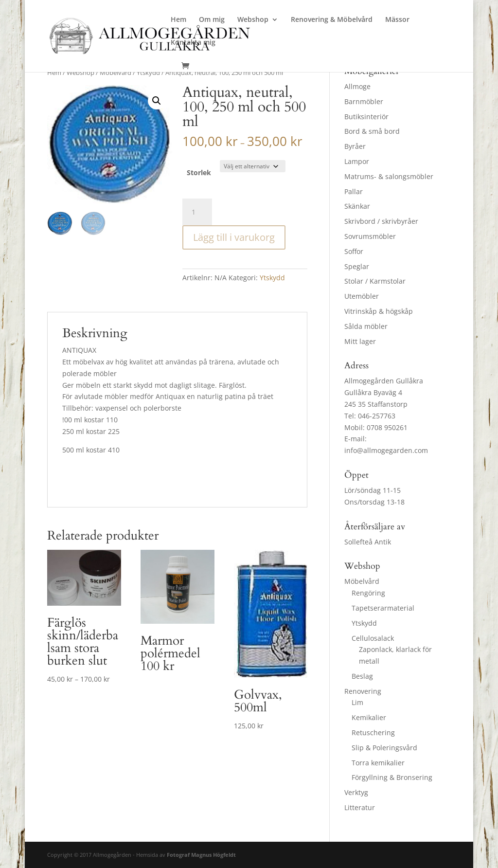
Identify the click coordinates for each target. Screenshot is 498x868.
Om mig (212, 20)
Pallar (354, 191)
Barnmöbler (364, 101)
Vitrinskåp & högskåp (379, 311)
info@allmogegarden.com (386, 450)
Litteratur (360, 807)
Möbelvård (116, 72)
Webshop (253, 20)
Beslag (362, 676)
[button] (157, 101)
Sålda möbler (366, 326)
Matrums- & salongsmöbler (389, 176)
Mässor (397, 20)
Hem (178, 20)
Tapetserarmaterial (383, 608)
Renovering (363, 691)
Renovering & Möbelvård (332, 20)
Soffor (354, 251)
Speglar (357, 266)
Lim (357, 702)
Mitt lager (360, 341)
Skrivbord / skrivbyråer (381, 221)
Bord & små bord (372, 131)
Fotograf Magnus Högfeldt (201, 855)
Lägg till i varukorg (234, 237)
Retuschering (373, 732)
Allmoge (357, 86)
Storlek (199, 172)
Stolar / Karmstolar (375, 281)
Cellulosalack (373, 638)
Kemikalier (369, 717)
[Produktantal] (197, 212)
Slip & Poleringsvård (384, 748)
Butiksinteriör (366, 117)
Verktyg (356, 792)
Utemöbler (362, 296)
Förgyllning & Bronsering (392, 777)
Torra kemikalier (378, 763)
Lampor (357, 161)
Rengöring (368, 593)
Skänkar (357, 206)
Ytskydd (148, 72)
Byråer (355, 146)
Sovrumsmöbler (370, 236)
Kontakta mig (193, 43)
